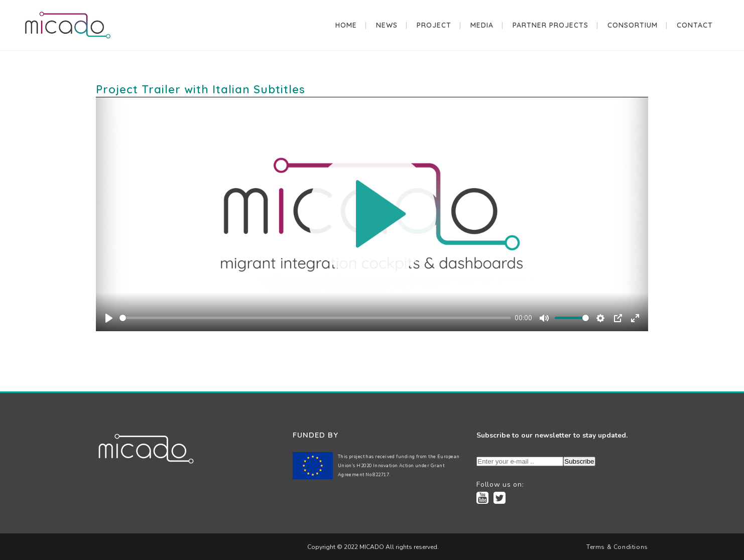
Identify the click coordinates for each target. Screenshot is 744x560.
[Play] (109, 318)
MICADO (371, 547)
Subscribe (579, 461)
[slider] (315, 318)
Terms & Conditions (617, 547)
